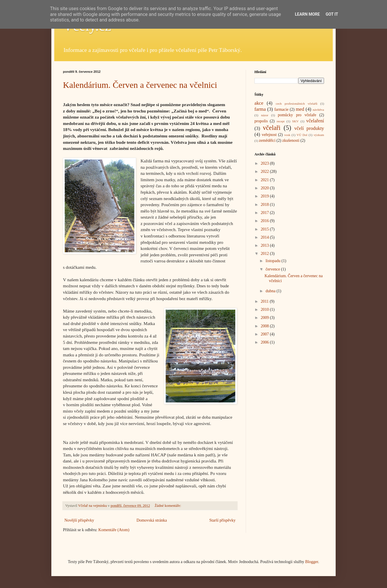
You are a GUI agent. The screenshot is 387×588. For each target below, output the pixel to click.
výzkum (319, 135)
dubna (271, 291)
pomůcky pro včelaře (297, 115)
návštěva (318, 110)
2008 (265, 326)
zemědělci (267, 140)
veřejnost (269, 135)
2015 (265, 229)
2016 (265, 221)
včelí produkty (309, 128)
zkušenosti (291, 140)
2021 (265, 180)
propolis (261, 121)
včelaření (315, 121)
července (273, 269)
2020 (265, 188)
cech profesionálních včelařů (296, 104)
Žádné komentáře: (168, 506)
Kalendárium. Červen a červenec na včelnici (140, 85)
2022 (265, 171)
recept (281, 121)
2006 (265, 342)
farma (260, 109)
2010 (265, 310)
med (300, 109)
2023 (265, 163)
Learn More (307, 14)
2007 (265, 334)
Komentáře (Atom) (114, 530)
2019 (265, 196)
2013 (265, 245)
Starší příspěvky (222, 520)
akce (259, 103)
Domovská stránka (152, 520)
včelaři (272, 128)
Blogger (312, 562)
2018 (265, 205)
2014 (265, 237)
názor (265, 115)
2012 (265, 254)
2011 (265, 301)
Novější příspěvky (79, 520)
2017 (265, 213)
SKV (295, 121)
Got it (332, 14)
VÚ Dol (302, 135)
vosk (287, 135)
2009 (265, 318)
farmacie (282, 109)
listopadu (273, 261)
